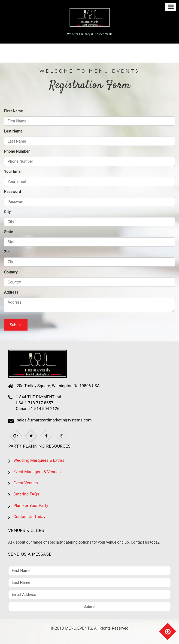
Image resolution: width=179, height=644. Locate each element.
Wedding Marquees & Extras (39, 460)
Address (11, 292)
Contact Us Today (29, 517)
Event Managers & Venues (37, 472)
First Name (13, 111)
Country (11, 272)
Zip (7, 252)
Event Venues (26, 483)
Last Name (13, 131)
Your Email (13, 171)
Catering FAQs (26, 494)
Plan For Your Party (31, 506)
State (9, 232)
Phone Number (17, 151)
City (7, 212)
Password (13, 192)
